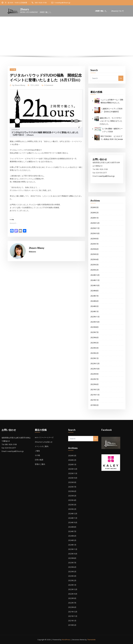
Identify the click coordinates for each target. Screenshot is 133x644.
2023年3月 (95, 348)
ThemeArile (91, 640)
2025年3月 (95, 265)
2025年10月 (95, 233)
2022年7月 (95, 379)
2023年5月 (95, 343)
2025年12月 (95, 223)
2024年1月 (95, 311)
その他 (13, 70)
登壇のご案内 (40, 464)
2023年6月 (95, 338)
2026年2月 (95, 213)
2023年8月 (95, 327)
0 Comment (49, 85)
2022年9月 (95, 374)
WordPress (66, 640)
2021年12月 (95, 390)
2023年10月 (95, 322)
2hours (25, 9)
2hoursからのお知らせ (44, 442)
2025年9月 (95, 239)
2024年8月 (95, 291)
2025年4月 (95, 259)
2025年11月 (95, 228)
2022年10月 (95, 369)
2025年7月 (95, 244)
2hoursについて (118, 11)
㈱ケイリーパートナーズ (44, 437)
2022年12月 (95, 364)
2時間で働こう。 (101, 11)
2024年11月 (95, 280)
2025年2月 (95, 270)
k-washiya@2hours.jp (63, 3)
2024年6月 (95, 301)
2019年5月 (95, 405)
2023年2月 (95, 353)
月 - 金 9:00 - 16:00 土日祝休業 (16, 3)
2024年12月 (95, 275)
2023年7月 (95, 332)
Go (121, 78)
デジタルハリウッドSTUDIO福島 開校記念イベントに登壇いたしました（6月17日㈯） (70, 42)
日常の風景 (39, 460)
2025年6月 (95, 249)
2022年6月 (95, 384)
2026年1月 (95, 218)
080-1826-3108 (41, 3)
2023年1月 (95, 358)
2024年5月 (95, 306)
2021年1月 (95, 400)
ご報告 (37, 451)
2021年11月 (95, 395)
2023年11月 (95, 317)
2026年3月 (95, 207)
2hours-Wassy (19, 85)
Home (32, 42)
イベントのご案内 (42, 446)
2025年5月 (95, 254)
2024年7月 (95, 296)
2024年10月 (95, 285)
